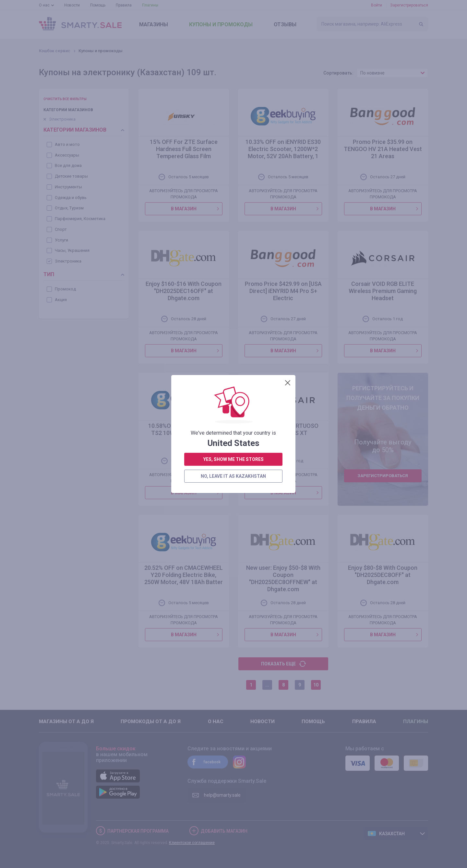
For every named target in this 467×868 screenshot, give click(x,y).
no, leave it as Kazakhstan (233, 194)
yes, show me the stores (233, 178)
